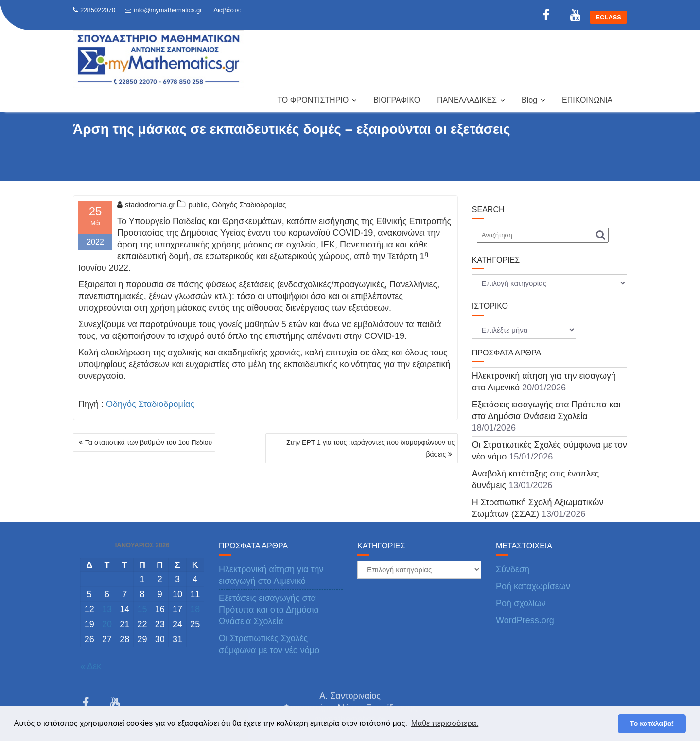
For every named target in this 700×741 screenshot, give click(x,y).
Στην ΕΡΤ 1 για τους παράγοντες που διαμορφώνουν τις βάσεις (370, 448)
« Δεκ (91, 666)
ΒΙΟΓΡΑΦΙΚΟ (397, 100)
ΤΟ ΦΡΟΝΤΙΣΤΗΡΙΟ (313, 100)
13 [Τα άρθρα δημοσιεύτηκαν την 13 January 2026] (107, 609)
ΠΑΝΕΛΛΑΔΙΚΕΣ (467, 100)
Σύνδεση (513, 569)
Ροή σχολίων (521, 603)
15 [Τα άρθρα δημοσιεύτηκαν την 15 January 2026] (142, 609)
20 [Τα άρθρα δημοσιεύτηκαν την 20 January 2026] (107, 624)
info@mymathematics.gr (163, 10)
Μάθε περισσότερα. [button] (445, 723)
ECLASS (608, 17)
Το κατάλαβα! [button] (652, 723)
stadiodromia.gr (146, 204)
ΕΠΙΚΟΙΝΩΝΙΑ (587, 100)
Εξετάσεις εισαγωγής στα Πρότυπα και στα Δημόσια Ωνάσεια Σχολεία (269, 610)
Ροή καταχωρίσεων (533, 586)
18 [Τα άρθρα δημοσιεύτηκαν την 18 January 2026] (195, 609)
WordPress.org (525, 620)
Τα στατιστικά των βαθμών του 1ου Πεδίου (149, 442)
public (198, 204)
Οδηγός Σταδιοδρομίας (249, 204)
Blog (529, 100)
